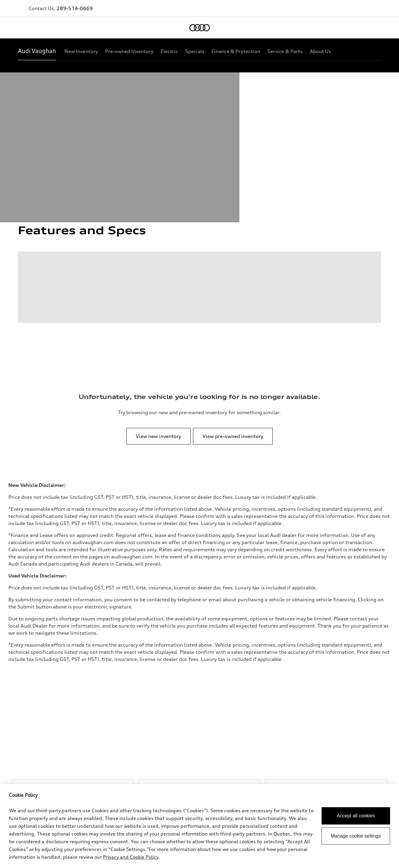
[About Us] (320, 51)
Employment (152, 731)
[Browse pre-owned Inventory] (199, 548)
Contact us (150, 712)
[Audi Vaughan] (37, 51)
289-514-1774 (188, 610)
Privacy (25, 712)
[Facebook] (323, 767)
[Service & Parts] (285, 51)
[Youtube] (356, 767)
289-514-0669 (75, 8)
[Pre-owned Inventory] (129, 51)
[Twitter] (339, 767)
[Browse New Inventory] (73, 548)
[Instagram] (373, 767)
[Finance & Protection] (236, 51)
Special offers (152, 663)
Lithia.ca (148, 722)
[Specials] (195, 51)
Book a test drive (276, 663)
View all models (33, 663)
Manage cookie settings (356, 836)
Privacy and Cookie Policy (131, 857)
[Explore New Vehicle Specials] (326, 548)
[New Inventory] (81, 51)
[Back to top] (366, 630)
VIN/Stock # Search (157, 672)
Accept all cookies (356, 816)
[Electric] (169, 51)
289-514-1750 (127, 610)
